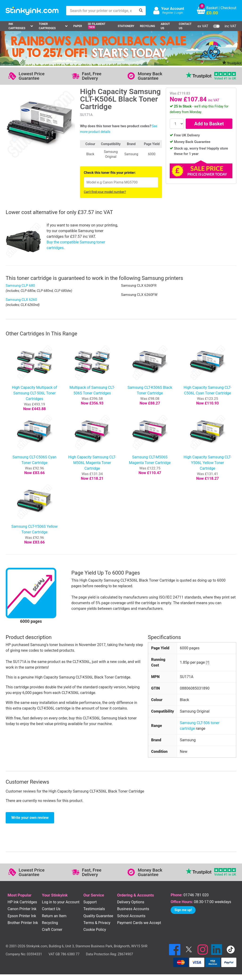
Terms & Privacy (97, 923)
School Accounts (131, 916)
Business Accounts (133, 909)
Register (168, 13)
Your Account (173, 9)
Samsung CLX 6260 (21, 300)
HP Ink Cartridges (22, 902)
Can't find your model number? (105, 192)
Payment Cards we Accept (139, 923)
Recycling (147, 26)
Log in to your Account (61, 902)
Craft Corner (52, 930)
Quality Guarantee (98, 916)
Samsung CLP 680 (20, 286)
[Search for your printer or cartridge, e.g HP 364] (101, 11)
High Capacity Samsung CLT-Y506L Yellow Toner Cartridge (208, 463)
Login (179, 13)
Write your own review (30, 818)
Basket (212, 8)
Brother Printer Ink (23, 923)
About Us (165, 26)
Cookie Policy (95, 930)
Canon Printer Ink (22, 909)
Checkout (228, 8)
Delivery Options (131, 902)
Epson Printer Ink (22, 916)
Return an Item (54, 916)
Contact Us (185, 26)
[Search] (141, 11)
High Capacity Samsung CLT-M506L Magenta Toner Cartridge (92, 463)
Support (90, 902)
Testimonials (94, 909)
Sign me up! (183, 910)
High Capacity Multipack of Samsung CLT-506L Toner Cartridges (35, 393)
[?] (208, 663)
